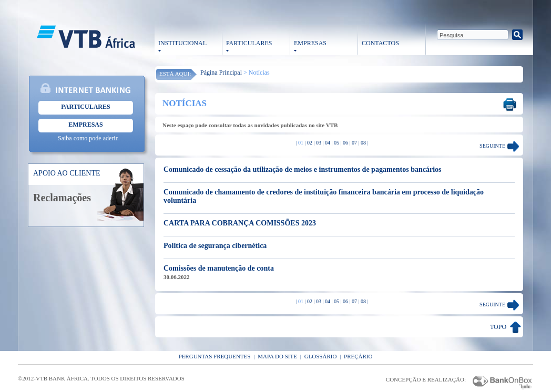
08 (363, 143)
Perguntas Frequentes (215, 356)
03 (319, 143)
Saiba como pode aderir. (88, 138)
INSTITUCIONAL (182, 43)
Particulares (85, 107)
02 (310, 143)
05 (336, 143)
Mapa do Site (277, 356)
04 (328, 143)
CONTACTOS (380, 43)
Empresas (85, 125)
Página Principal (221, 73)
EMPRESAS (310, 43)
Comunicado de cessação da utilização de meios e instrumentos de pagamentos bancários (303, 169)
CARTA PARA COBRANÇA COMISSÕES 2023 (240, 223)
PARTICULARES (249, 43)
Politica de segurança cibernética (215, 246)
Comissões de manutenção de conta (219, 268)
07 (354, 143)
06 (345, 143)
